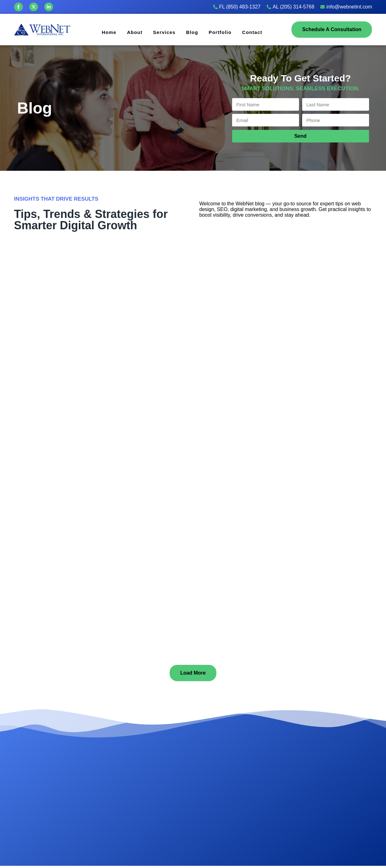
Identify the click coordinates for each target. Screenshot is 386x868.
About (131, 32)
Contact (256, 32)
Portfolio (222, 32)
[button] (193, 673)
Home (104, 32)
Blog (192, 32)
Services (163, 32)
